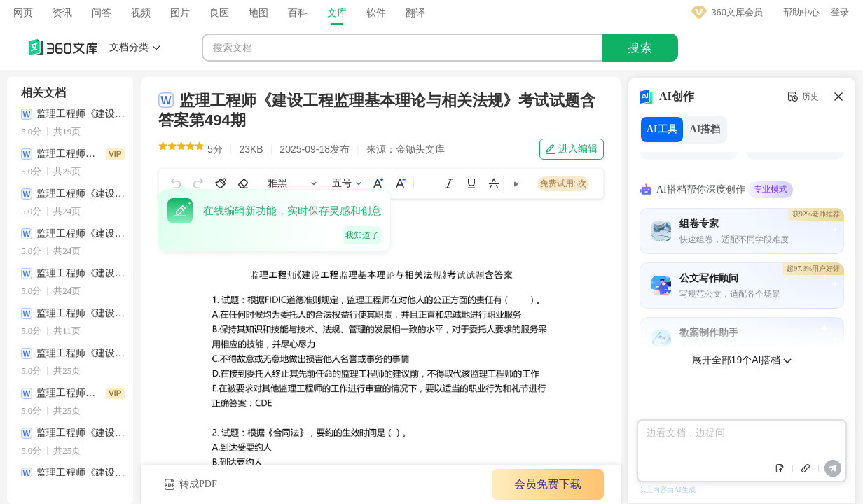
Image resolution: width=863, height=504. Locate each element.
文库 (337, 13)
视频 (141, 13)
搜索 (640, 48)
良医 (219, 13)
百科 (298, 13)
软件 (376, 13)
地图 (258, 13)
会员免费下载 (548, 484)
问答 (102, 13)
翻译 (415, 13)
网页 (23, 13)
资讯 (62, 13)
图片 (180, 13)
